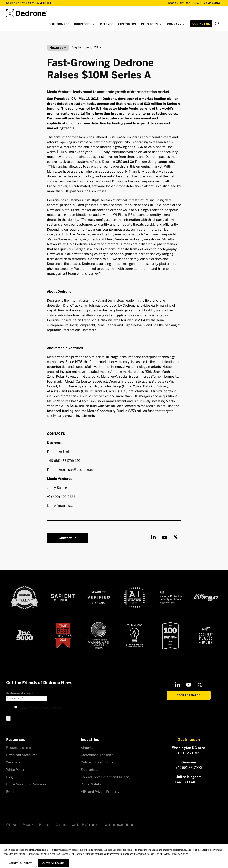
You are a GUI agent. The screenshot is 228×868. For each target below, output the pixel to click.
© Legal (11, 825)
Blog (9, 777)
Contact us (68, 538)
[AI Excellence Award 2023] (134, 597)
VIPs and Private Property (100, 792)
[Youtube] (164, 537)
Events (11, 792)
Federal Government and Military (106, 777)
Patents (44, 825)
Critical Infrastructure (97, 762)
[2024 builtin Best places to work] (206, 636)
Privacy (28, 825)
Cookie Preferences (85, 825)
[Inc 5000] (25, 635)
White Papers (16, 770)
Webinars (13, 762)
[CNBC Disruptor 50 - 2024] (206, 597)
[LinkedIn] (153, 537)
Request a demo (19, 748)
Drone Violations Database (26, 784)
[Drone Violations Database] (188, 3)
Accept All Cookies (53, 863)
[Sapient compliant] (63, 597)
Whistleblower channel (120, 825)
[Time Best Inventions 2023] (63, 635)
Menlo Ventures (59, 357)
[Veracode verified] (99, 597)
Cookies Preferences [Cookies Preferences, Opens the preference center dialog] (20, 863)
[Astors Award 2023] (99, 636)
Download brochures (22, 755)
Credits (61, 825)
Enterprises (89, 770)
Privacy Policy (50, 708)
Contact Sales (189, 695)
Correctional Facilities (97, 755)
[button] (59, 25)
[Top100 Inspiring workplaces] (170, 636)
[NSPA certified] (170, 597)
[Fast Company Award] (134, 635)
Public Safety (91, 784)
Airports (87, 748)
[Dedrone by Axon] (27, 12)
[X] (175, 537)
